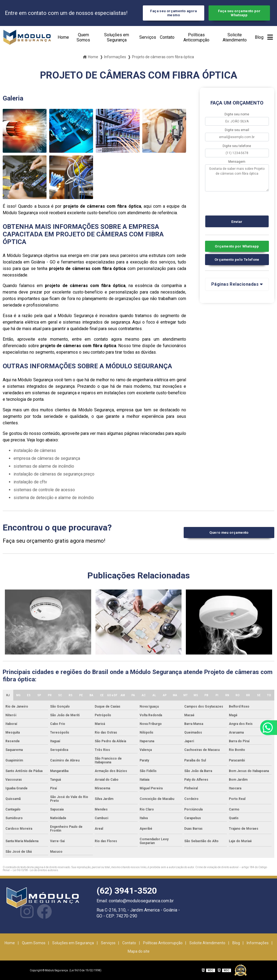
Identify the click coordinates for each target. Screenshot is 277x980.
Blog (259, 37)
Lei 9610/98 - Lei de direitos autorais (35, 870)
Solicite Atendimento (235, 37)
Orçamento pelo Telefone (237, 260)
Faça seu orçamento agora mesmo (173, 13)
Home (63, 37)
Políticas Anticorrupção (196, 37)
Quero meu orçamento (229, 533)
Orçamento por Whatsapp (237, 246)
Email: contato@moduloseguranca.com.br (135, 901)
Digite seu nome (237, 114)
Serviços (148, 37)
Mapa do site (139, 951)
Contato (167, 37)
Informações (258, 943)
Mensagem (237, 162)
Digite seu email (237, 130)
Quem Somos (83, 37)
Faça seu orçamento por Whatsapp (239, 13)
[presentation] (238, 203)
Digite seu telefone (237, 146)
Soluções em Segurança (117, 37)
